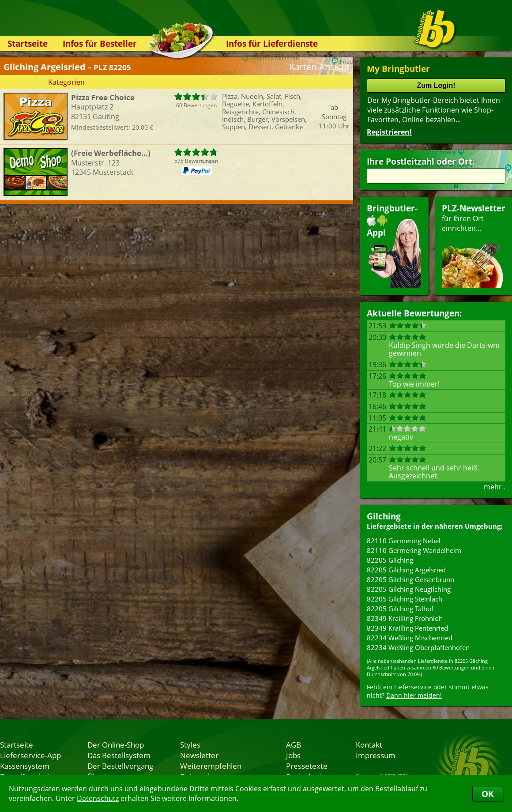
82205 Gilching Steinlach (405, 599)
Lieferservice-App (30, 755)
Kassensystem (25, 766)
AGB (294, 744)
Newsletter (199, 755)
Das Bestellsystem (119, 755)
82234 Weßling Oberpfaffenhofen (418, 647)
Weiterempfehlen (211, 766)
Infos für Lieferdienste (272, 43)
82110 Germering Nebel (404, 541)
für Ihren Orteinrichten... (474, 245)
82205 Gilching (390, 560)
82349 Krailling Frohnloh (405, 618)
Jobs (293, 755)
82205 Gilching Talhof (400, 609)
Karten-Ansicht (320, 67)
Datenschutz (98, 798)
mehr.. (495, 487)
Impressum (376, 755)
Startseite (28, 43)
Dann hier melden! (414, 695)
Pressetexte (307, 766)
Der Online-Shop (116, 744)
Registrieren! (389, 132)
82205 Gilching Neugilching (409, 589)
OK (488, 794)
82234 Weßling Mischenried (410, 638)
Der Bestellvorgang (120, 766)
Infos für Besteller (100, 43)
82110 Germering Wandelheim (414, 550)
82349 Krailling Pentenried (407, 628)
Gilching (384, 516)
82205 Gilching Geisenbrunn (410, 579)
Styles (190, 744)
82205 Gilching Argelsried (406, 570)
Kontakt (369, 744)
